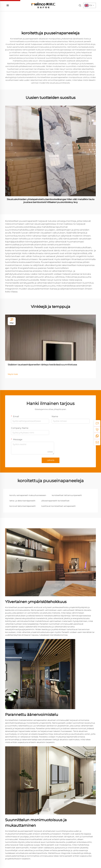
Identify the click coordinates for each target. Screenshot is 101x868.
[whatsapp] (97, 436)
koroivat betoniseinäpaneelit (23, 506)
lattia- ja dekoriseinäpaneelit (22, 501)
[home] (43, 5)
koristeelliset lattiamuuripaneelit (67, 495)
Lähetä (51, 460)
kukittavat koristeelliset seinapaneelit (59, 506)
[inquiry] (97, 423)
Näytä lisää (13, 374)
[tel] (97, 430)
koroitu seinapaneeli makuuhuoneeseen (28, 495)
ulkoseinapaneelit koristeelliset (55, 501)
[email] (97, 442)
